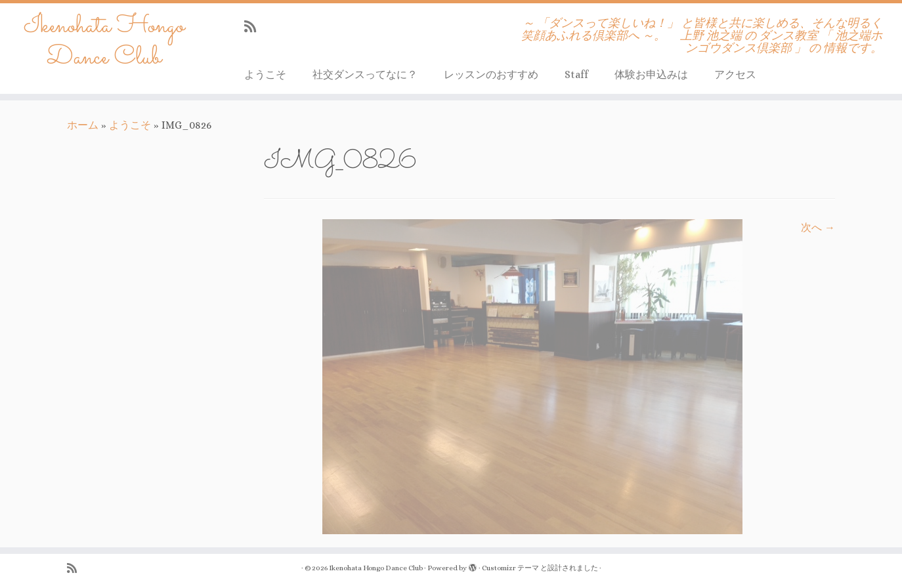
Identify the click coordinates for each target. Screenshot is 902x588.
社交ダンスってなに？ (365, 74)
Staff (576, 74)
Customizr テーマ (510, 568)
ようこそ (265, 74)
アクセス (735, 74)
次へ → (818, 227)
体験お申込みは (651, 74)
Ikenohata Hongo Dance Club (104, 42)
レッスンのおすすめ (491, 74)
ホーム (83, 125)
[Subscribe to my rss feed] (254, 27)
